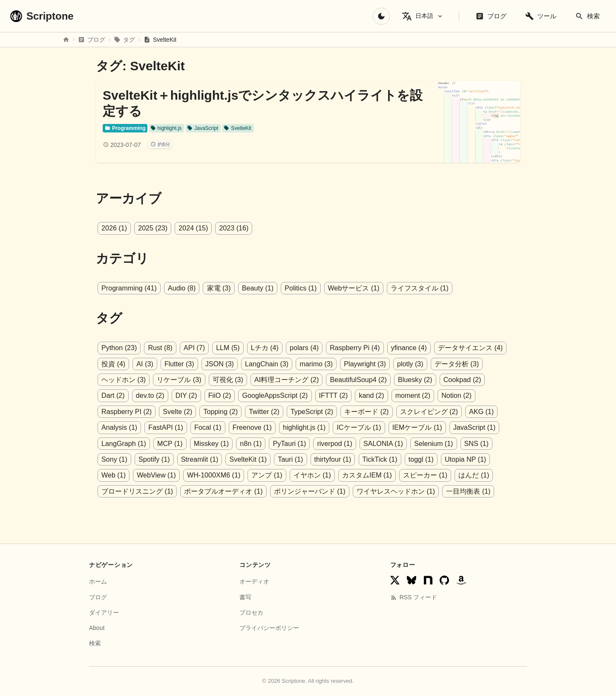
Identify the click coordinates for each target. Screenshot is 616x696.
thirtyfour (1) (252, 459)
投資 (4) (113, 364)
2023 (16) (233, 228)
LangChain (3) (266, 364)
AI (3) (145, 364)
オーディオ (254, 581)
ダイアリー (104, 611)
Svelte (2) (116, 411)
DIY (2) (151, 395)
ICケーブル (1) (311, 427)
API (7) (194, 348)
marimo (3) (315, 364)
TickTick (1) (299, 459)
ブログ (98, 596)
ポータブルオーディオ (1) (141, 490)
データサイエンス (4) (468, 348)
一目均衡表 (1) (385, 490)
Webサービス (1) (352, 288)
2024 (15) (193, 228)
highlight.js (166, 128)
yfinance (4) (407, 348)
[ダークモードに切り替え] (381, 16)
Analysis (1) (460, 411)
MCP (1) (114, 443)
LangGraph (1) (480, 427)
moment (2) (377, 395)
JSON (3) (219, 364)
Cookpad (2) (461, 379)
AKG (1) (418, 411)
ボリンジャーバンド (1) (227, 490)
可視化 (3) (227, 379)
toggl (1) (340, 459)
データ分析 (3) (455, 364)
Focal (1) (160, 427)
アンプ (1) (181, 474)
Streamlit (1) (120, 459)
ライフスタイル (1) (418, 288)
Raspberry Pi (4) (353, 348)
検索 (95, 642)
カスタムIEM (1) (280, 474)
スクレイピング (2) (366, 411)
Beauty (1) (257, 288)
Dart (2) (502, 379)
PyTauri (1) (233, 443)
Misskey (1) (155, 443)
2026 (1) (114, 228)
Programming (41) (129, 288)
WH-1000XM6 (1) (128, 474)
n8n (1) (194, 443)
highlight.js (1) (256, 427)
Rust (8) (160, 348)
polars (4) (303, 348)
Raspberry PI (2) (471, 395)
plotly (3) (408, 364)
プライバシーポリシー (269, 627)
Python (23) (119, 348)
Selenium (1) (376, 443)
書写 (245, 596)
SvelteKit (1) (168, 459)
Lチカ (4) (264, 348)
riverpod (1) (278, 443)
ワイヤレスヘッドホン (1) (313, 490)
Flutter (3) (179, 364)
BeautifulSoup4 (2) (358, 379)
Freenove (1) (204, 427)
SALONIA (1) (326, 443)
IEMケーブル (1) (368, 427)
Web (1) (428, 459)
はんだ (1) (387, 474)
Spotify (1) (494, 443)
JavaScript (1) (426, 427)
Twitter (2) (202, 411)
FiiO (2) (185, 395)
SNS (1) (419, 443)
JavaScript (202, 128)
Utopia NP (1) (384, 459)
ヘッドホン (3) (124, 379)
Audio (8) (181, 288)
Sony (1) (455, 443)
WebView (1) (471, 459)
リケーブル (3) (179, 379)
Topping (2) (158, 411)
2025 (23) (153, 228)
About (97, 627)
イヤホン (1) (226, 474)
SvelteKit (237, 128)
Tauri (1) (210, 459)
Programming (125, 128)
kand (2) (335, 395)
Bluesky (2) (414, 379)
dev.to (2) (115, 395)
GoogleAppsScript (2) (240, 395)
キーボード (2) (304, 411)
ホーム (98, 581)
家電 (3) (218, 288)
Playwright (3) (363, 364)
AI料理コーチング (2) (286, 379)
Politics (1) (300, 288)
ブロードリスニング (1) (449, 474)
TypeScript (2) (250, 411)
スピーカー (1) (339, 474)
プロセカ (251, 611)
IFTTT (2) (298, 395)
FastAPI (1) (119, 427)
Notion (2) (420, 395)
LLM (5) (227, 348)
